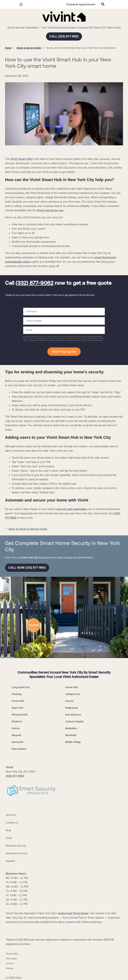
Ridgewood (72, 708)
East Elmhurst (73, 715)
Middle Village (73, 742)
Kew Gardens (19, 749)
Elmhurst (17, 721)
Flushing (16, 694)
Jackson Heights (75, 721)
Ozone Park (72, 687)
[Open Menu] (21, 4)
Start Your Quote (64, 352)
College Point (73, 694)
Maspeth (16, 735)
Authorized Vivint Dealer (73, 913)
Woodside (71, 735)
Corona (69, 701)
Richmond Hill (19, 715)
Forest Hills (18, 701)
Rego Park (17, 708)
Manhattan (71, 728)
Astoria (16, 728)
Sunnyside (18, 742)
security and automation (72, 509)
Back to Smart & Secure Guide (26, 529)
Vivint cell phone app (50, 210)
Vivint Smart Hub (21, 159)
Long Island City (21, 687)
